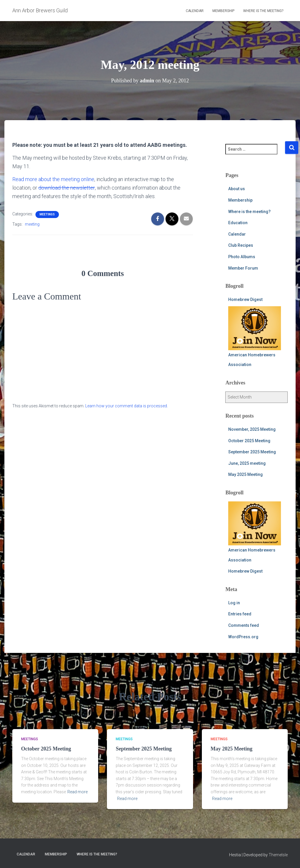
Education (238, 223)
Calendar (195, 11)
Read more (77, 792)
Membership (223, 11)
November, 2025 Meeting (252, 429)
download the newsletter (67, 188)
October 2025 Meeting (249, 441)
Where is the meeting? (263, 11)
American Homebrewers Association (255, 337)
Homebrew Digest (245, 299)
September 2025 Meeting (252, 452)
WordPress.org (243, 637)
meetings (47, 214)
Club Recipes (241, 245)
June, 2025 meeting (247, 463)
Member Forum (243, 268)
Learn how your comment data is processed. (127, 406)
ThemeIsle (278, 855)
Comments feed (244, 625)
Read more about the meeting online (53, 179)
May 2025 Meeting (246, 474)
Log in (234, 603)
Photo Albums (242, 257)
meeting (32, 224)
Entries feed (240, 614)
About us (237, 189)
